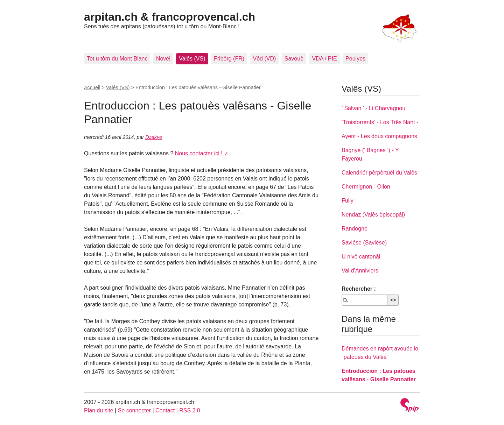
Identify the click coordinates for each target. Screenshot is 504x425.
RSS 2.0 (190, 410)
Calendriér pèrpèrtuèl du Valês (379, 173)
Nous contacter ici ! (199, 153)
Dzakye (154, 137)
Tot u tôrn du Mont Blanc (117, 59)
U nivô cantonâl (361, 257)
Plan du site (99, 410)
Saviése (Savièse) (364, 243)
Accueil (92, 87)
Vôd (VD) (265, 59)
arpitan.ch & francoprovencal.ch (170, 17)
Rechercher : (359, 289)
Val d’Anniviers (360, 271)
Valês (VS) (192, 59)
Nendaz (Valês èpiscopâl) (373, 215)
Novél (163, 59)
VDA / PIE (325, 59)
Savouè (294, 59)
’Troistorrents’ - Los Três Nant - (380, 122)
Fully (348, 201)
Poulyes (355, 59)
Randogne (355, 229)
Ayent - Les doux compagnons (379, 136)
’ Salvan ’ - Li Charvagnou (373, 108)
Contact (165, 410)
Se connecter (134, 410)
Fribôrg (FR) (229, 59)
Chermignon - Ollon (366, 187)
